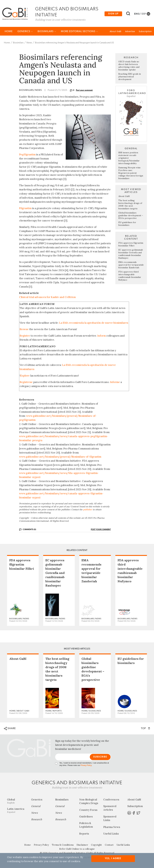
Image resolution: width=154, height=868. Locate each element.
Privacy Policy (86, 766)
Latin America (17, 811)
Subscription (145, 32)
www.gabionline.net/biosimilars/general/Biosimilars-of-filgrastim (60, 457)
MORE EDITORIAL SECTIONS (79, 32)
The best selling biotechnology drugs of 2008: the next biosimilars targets (130, 205)
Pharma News (112, 828)
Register (25, 336)
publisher (88, 510)
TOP (146, 729)
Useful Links (111, 834)
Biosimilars (47, 32)
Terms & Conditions (63, 845)
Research (37, 820)
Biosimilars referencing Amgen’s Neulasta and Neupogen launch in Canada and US (74, 43)
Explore (25, 376)
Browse (24, 330)
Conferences (111, 800)
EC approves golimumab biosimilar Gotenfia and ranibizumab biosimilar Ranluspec (131, 254)
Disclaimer (82, 845)
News (29, 43)
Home (9, 32)
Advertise (130, 32)
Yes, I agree (113, 858)
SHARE (10, 729)
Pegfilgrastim (27, 155)
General (36, 807)
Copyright (96, 845)
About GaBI (115, 32)
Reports (84, 834)
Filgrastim (25, 209)
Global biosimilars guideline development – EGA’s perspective (131, 216)
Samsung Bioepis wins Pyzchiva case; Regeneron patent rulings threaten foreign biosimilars (131, 174)
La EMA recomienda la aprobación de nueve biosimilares (94, 323)
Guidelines (86, 817)
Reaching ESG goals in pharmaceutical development (130, 77)
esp (144, 14)
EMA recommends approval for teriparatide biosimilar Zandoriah (131, 265)
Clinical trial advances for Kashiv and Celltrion (47, 298)
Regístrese (26, 383)
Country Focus (88, 811)
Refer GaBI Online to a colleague (77, 849)
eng (137, 14)
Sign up (113, 14)
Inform (102, 336)
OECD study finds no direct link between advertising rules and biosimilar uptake (129, 66)
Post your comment (84, 91)
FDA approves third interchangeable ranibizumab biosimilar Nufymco (130, 276)
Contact (109, 845)
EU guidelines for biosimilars (127, 224)
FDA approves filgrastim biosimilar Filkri (131, 245)
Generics (25, 32)
